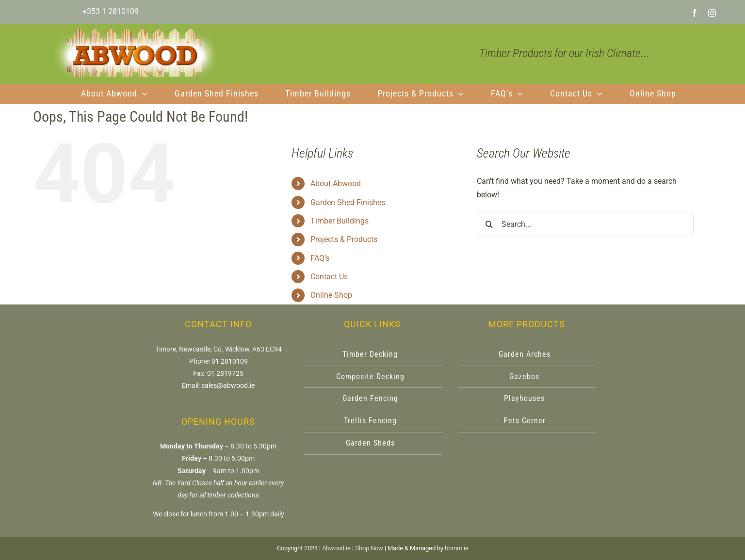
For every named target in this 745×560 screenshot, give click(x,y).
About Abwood (336, 184)
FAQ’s (320, 258)
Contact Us (329, 277)
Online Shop (331, 295)
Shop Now (369, 548)
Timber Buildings (340, 221)
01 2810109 (230, 361)
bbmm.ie (457, 548)
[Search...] (585, 224)
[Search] (489, 224)
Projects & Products (344, 239)
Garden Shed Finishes (348, 202)
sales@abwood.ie (228, 385)
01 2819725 (225, 373)
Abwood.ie (336, 548)
